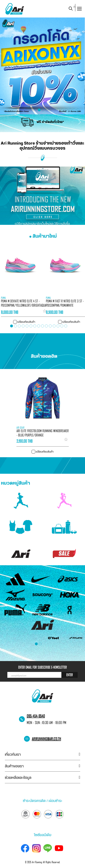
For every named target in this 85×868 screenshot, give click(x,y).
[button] (80, 110)
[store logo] (15, 9)
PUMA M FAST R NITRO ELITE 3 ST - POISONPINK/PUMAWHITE (65, 303)
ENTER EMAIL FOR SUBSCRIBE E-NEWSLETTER (42, 667)
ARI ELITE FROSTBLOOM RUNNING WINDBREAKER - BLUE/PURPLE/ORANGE (43, 433)
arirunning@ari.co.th (46, 739)
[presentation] (3, 120)
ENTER (70, 675)
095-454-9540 (36, 716)
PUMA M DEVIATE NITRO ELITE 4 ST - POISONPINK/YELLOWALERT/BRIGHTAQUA (24, 303)
